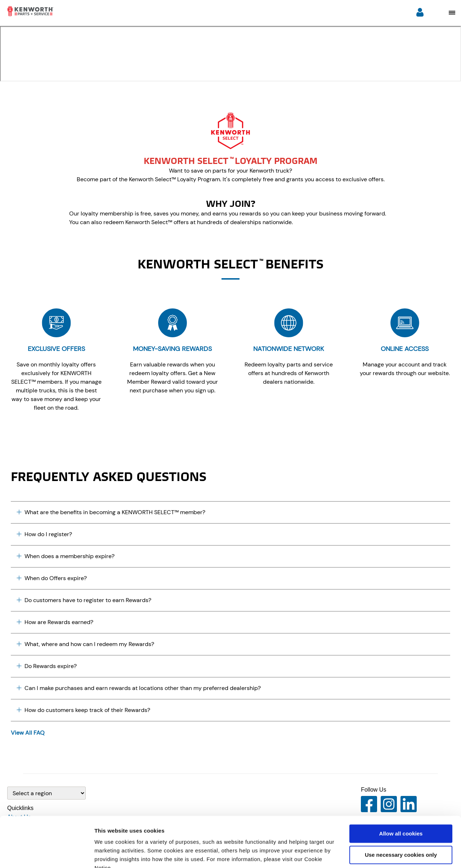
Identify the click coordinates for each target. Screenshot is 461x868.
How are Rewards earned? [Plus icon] (55, 622)
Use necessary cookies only (401, 821)
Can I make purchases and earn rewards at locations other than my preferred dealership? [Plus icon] (139, 688)
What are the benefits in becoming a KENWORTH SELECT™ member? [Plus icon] (111, 512)
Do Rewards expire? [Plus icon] (47, 666)
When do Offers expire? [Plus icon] (52, 578)
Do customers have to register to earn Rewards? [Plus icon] (84, 600)
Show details (111, 854)
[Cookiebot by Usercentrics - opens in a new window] (47, 854)
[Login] (420, 13)
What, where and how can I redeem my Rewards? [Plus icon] (85, 644)
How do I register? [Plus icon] (44, 534)
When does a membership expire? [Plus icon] (66, 556)
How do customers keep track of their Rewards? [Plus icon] (83, 710)
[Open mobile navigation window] (452, 12)
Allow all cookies (401, 800)
